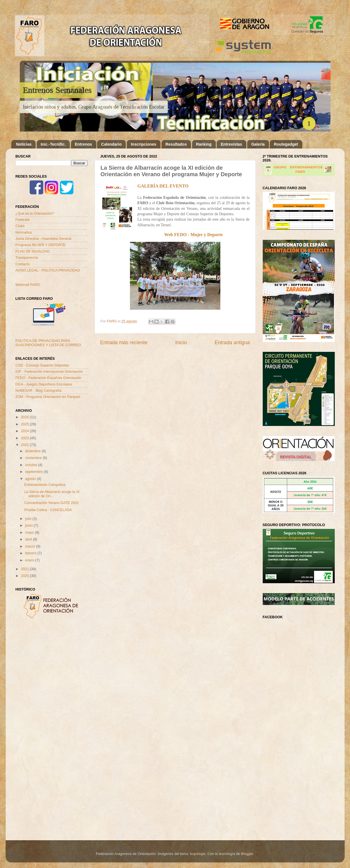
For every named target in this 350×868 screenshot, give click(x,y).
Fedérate (23, 220)
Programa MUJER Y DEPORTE (41, 245)
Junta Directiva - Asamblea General (44, 239)
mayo (30, 533)
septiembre (34, 472)
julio (29, 519)
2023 (25, 438)
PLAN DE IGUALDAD (33, 251)
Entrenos (83, 144)
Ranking (204, 144)
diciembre (33, 451)
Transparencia (27, 258)
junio (29, 525)
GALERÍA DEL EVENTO (163, 186)
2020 (25, 576)
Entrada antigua (232, 343)
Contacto (23, 264)
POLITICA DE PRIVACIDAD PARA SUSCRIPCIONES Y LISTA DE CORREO (48, 343)
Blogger (247, 854)
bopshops (198, 854)
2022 (25, 445)
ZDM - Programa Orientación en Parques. (48, 397)
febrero (31, 553)
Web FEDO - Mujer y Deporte (193, 235)
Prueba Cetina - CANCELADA (48, 510)
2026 (25, 417)
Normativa (24, 232)
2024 (25, 431)
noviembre (34, 458)
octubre (32, 465)
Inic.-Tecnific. (53, 144)
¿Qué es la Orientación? (35, 214)
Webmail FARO (28, 285)
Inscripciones (144, 144)
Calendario (111, 144)
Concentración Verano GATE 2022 (52, 503)
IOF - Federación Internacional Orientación (49, 372)
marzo (31, 546)
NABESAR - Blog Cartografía (39, 391)
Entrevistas (231, 144)
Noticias (24, 144)
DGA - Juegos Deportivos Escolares (44, 384)
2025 (25, 424)
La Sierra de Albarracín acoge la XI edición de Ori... (52, 494)
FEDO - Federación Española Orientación (48, 378)
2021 (25, 569)
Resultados (176, 144)
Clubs (20, 226)
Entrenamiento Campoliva (45, 485)
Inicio (181, 343)
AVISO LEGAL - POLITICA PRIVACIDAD (48, 270)
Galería (258, 144)
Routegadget (286, 144)
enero (30, 560)
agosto (31, 479)
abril (29, 539)
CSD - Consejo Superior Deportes (42, 365)
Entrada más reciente (124, 343)
